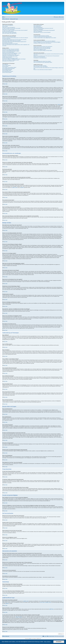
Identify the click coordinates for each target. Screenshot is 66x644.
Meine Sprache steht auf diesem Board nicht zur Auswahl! (12, 41)
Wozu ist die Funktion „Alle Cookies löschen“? (10, 33)
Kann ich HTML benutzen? (7, 65)
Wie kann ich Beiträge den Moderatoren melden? (10, 58)
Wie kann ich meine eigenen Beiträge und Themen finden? (43, 50)
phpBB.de (22, 187)
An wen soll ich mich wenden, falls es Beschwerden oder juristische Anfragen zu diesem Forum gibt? (49, 68)
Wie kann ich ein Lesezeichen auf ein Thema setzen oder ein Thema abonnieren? (46, 56)
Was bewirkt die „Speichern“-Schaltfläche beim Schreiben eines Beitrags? (14, 59)
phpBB (30, 639)
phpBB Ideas (51, 609)
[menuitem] (4, 17)
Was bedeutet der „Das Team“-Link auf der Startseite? (42, 32)
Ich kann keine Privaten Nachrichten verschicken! (41, 36)
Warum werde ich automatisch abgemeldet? (9, 32)
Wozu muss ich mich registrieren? (8, 25)
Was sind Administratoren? (38, 25)
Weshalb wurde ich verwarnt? (7, 57)
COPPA (59, 105)
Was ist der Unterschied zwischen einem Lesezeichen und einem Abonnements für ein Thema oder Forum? (48, 54)
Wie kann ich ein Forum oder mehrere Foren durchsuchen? (43, 47)
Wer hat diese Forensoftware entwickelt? (40, 66)
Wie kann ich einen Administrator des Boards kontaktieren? (43, 70)
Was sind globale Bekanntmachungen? (9, 68)
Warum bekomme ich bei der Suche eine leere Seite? (42, 49)
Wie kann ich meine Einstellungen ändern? (9, 37)
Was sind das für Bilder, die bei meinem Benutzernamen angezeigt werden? (14, 42)
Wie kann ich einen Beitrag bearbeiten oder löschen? (11, 50)
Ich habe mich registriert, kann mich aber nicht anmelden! (11, 28)
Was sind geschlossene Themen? (8, 71)
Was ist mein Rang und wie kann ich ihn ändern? (10, 44)
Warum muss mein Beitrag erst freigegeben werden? (11, 60)
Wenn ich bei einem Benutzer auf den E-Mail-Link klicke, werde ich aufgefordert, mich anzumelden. (16, 45)
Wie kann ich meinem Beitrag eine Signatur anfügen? (11, 51)
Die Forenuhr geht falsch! (6, 39)
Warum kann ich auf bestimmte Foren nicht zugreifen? (11, 55)
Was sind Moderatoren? (37, 26)
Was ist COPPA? (5, 26)
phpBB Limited (15, 187)
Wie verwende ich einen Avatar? (8, 43)
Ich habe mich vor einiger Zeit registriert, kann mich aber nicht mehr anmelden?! (15, 30)
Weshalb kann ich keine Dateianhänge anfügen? (10, 56)
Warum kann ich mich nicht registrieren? (9, 27)
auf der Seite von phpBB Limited (45, 602)
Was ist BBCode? (5, 64)
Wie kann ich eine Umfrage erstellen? (8, 52)
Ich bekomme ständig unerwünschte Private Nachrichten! (43, 37)
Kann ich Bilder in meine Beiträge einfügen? (9, 67)
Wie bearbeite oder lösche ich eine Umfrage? (10, 54)
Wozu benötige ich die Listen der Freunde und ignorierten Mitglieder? (44, 41)
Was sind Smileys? (5, 66)
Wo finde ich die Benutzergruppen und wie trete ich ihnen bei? (43, 28)
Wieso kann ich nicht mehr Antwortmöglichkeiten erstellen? (12, 53)
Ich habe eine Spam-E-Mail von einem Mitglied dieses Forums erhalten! (45, 38)
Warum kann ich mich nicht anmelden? (9, 29)
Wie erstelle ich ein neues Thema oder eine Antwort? (11, 49)
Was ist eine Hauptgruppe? (38, 31)
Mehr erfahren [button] (47, 642)
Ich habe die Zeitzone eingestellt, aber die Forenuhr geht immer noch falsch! (14, 40)
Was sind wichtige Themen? (7, 70)
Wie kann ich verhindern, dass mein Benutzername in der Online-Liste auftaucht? (15, 38)
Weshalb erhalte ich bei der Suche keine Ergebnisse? (42, 47)
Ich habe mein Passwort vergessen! (8, 31)
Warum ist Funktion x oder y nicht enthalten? (41, 67)
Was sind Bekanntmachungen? (7, 69)
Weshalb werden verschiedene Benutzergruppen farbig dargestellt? (44, 30)
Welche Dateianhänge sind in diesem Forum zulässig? (42, 61)
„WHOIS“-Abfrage (19, 617)
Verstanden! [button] (59, 642)
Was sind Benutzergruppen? (38, 27)
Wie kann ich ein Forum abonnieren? (39, 57)
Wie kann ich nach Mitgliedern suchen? (40, 49)
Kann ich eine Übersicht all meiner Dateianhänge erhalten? (43, 62)
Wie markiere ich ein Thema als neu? (8, 61)
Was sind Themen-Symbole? (7, 72)
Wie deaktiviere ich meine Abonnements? (40, 58)
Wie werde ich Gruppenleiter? (38, 29)
